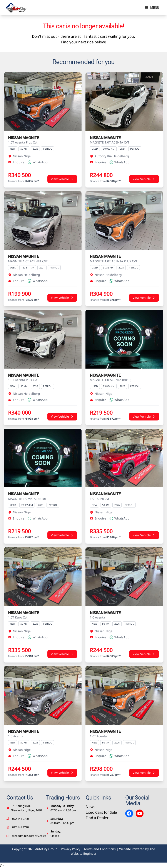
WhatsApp (38, 162)
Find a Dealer (97, 818)
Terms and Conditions (100, 849)
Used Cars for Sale (101, 812)
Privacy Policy (71, 849)
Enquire (16, 162)
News (90, 807)
